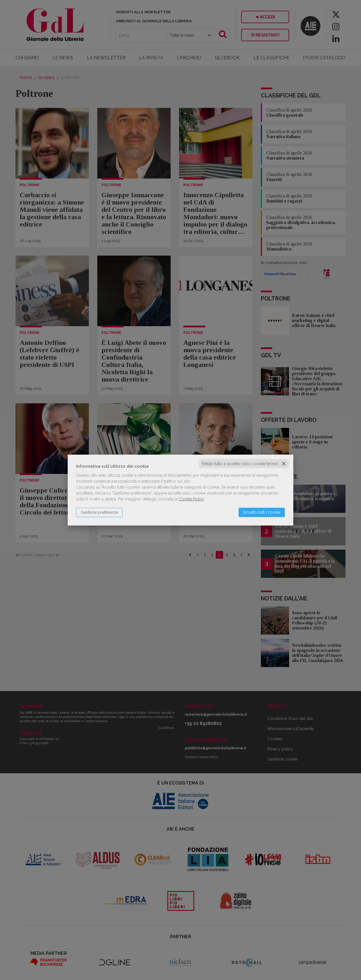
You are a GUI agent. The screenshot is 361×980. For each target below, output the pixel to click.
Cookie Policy (191, 499)
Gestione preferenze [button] (99, 512)
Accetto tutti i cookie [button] (262, 512)
